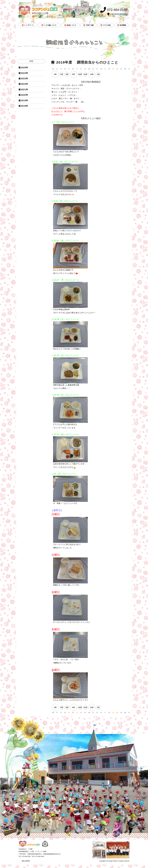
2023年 (24, 79)
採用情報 (123, 25)
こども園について (50, 25)
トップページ (29, 25)
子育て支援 (90, 25)
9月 (74, 74)
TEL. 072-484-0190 (24, 856)
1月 (98, 74)
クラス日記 (107, 25)
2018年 (24, 106)
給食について (72, 25)
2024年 (24, 73)
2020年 (24, 95)
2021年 (24, 90)
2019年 (24, 101)
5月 (62, 74)
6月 (67, 74)
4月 (55, 74)
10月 (80, 74)
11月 (85, 74)
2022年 (24, 84)
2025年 (24, 68)
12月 (92, 74)
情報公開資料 (26, 861)
